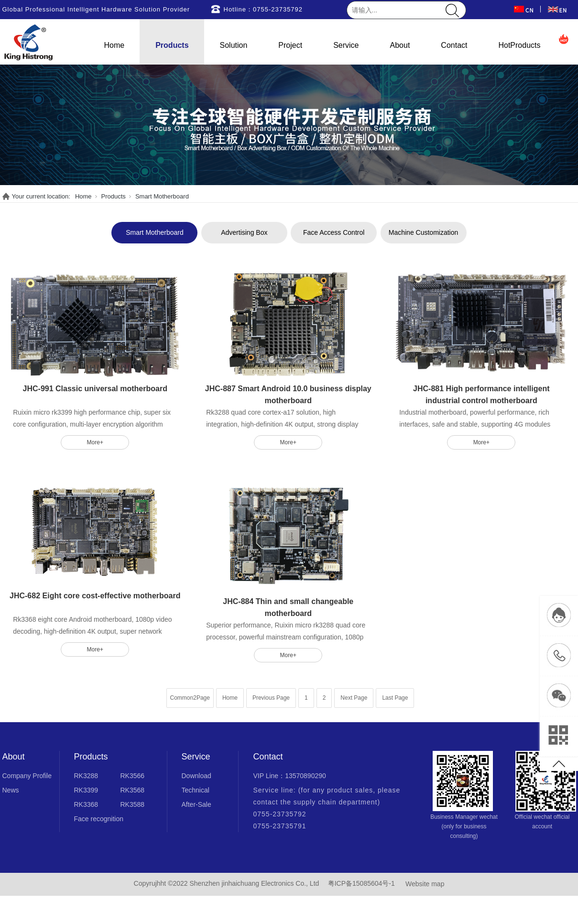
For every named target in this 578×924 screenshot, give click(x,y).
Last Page (395, 698)
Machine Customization (424, 232)
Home (115, 45)
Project (290, 45)
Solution (234, 45)
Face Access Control (334, 232)
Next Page (354, 698)
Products (172, 45)
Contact (454, 45)
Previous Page (271, 698)
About (400, 45)
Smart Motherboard (162, 196)
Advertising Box (244, 232)
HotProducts (519, 45)
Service (346, 45)
